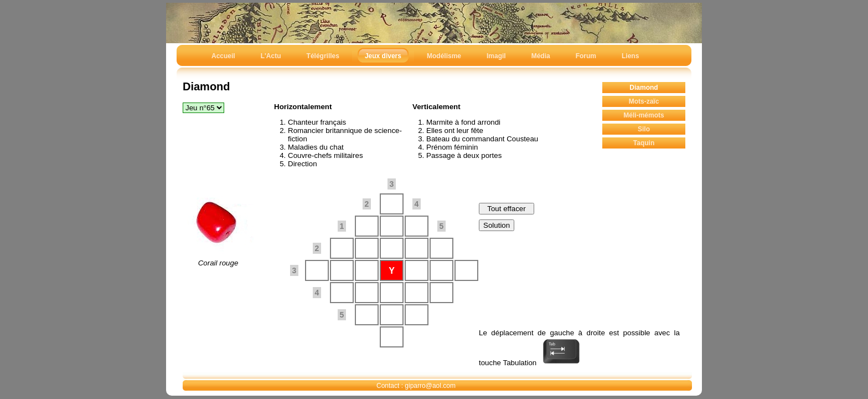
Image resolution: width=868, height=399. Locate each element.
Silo (644, 129)
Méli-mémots (644, 115)
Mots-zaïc (644, 101)
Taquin (644, 143)
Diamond (644, 88)
